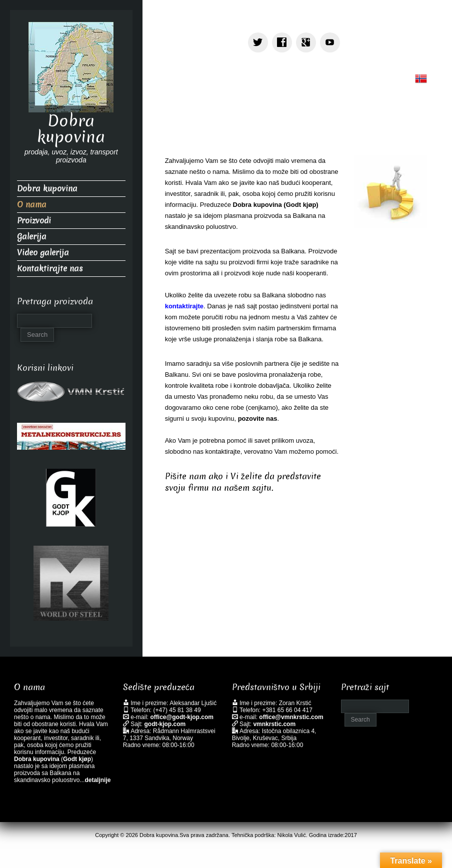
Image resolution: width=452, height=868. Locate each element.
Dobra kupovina (71, 129)
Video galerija (43, 253)
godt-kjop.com (165, 724)
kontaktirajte (184, 306)
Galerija (32, 237)
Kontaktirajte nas (50, 269)
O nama (32, 205)
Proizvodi (34, 221)
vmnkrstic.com (274, 724)
